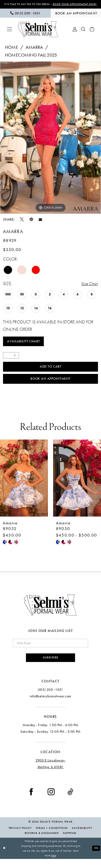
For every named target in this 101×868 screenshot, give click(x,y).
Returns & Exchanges (42, 842)
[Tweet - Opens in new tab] (22, 223)
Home (12, 51)
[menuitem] (25, 17)
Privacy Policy (20, 837)
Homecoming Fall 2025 (31, 59)
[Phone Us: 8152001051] (25, 17)
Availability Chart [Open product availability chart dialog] (25, 346)
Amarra (34, 51)
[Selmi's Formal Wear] (38, 33)
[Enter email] (51, 651)
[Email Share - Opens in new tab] (40, 223)
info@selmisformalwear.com (51, 705)
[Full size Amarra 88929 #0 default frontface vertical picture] (51, 141)
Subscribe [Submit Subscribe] (51, 666)
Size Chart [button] (89, 288)
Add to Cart (51, 372)
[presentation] (24, 485)
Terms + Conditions (52, 837)
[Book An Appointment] (76, 17)
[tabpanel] (51, 141)
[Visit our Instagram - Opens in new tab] (51, 801)
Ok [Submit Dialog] (96, 857)
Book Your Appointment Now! (62, 6)
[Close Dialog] (5, 857)
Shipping (70, 842)
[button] (9, 33)
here (54, 864)
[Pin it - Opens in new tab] (31, 223)
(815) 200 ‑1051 (50, 699)
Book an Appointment (51, 386)
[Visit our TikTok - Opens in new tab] (70, 801)
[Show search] (83, 33)
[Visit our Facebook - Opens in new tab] (31, 801)
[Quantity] (11, 361)
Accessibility (82, 837)
